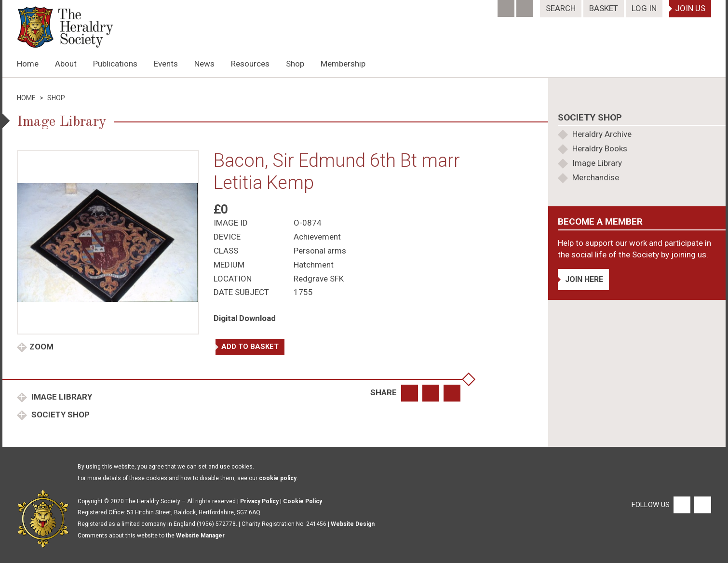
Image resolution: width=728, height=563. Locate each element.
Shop (295, 64)
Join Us (690, 8)
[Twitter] (526, 5)
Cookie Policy (303, 501)
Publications (115, 64)
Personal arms (320, 251)
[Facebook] (507, 5)
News (204, 64)
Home (28, 64)
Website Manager (200, 536)
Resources (250, 64)
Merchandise (596, 177)
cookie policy (278, 478)
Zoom (41, 347)
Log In (644, 8)
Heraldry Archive (602, 134)
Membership (343, 64)
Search (561, 8)
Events (166, 64)
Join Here (584, 279)
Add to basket (250, 347)
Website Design (353, 524)
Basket (604, 8)
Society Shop (60, 415)
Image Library (61, 397)
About (66, 64)
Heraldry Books (600, 148)
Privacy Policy (259, 501)
